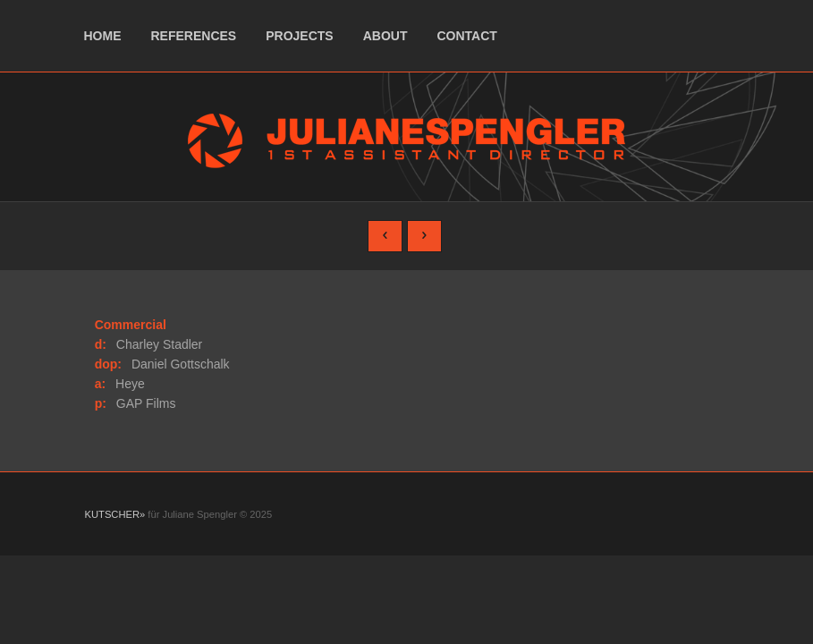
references (194, 36)
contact (466, 36)
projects (299, 36)
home (103, 36)
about (385, 36)
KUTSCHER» (115, 514)
